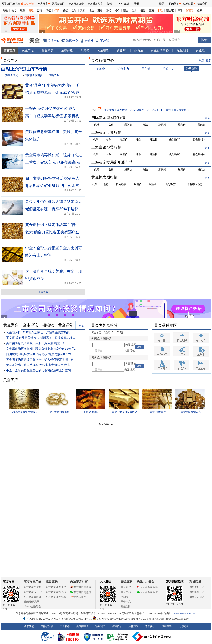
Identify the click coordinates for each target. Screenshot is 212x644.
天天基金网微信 (147, 592)
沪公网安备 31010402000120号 (111, 619)
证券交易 (188, 4)
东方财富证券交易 (56, 597)
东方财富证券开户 (56, 587)
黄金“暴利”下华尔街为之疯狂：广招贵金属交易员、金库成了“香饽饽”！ (53, 93)
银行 (117, 10)
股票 (22, 10)
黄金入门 (182, 50)
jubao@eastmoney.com (185, 613)
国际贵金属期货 (34, 75)
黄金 (34, 40)
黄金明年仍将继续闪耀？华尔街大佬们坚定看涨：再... (41, 360)
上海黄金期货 (10, 75)
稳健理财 (126, 606)
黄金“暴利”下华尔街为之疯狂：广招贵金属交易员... (39, 332)
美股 (83, 10)
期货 (100, 10)
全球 (74, 10)
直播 (152, 10)
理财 (134, 10)
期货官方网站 (197, 597)
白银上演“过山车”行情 (24, 69)
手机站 (89, 40)
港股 (91, 10)
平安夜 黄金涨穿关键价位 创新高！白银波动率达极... (40, 338)
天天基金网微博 (147, 587)
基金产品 (126, 602)
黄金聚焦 (47, 50)
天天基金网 (58, 4)
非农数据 (122, 110)
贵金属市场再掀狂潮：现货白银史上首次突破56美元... (41, 349)
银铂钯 (85, 50)
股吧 (160, 10)
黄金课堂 (66, 325)
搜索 (200, 10)
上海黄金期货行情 (106, 132)
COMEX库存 (137, 110)
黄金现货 (103, 50)
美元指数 (191, 69)
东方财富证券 (76, 4)
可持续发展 (47, 626)
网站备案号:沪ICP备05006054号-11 (73, 619)
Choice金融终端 (32, 606)
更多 (208, 61)
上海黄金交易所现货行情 (112, 162)
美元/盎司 (131, 345)
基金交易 (126, 592)
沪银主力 (169, 69)
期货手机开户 (197, 587)
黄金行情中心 (160, 50)
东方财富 (9, 581)
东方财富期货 (175, 581)
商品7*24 (54, 75)
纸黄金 (139, 50)
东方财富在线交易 (56, 592)
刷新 (201, 61)
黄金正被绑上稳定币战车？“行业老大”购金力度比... (39, 365)
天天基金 (106, 581)
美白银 (146, 69)
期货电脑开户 (197, 592)
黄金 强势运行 (158, 412)
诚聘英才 (117, 626)
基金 (126, 10)
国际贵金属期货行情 (108, 118)
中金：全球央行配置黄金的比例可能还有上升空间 (38, 370)
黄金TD (122, 50)
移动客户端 (27, 4)
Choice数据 (123, 4)
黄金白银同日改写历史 (124, 412)
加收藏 (16, 4)
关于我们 (29, 626)
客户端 (105, 40)
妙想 (110, 4)
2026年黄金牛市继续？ (25, 412)
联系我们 (100, 626)
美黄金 (101, 69)
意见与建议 (78, 597)
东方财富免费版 (33, 587)
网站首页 (7, 4)
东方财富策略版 (33, 597)
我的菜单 (174, 4)
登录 (162, 4)
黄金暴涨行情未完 (191, 412)
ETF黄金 (166, 110)
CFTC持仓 (153, 110)
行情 (57, 10)
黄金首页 (9, 50)
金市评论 (67, 50)
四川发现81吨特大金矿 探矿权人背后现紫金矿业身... (40, 354)
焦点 (14, 10)
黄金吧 (200, 50)
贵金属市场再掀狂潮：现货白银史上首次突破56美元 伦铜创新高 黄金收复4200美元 (54, 162)
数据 (65, 10)
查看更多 (43, 292)
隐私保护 (150, 626)
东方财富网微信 (81, 592)
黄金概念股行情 (105, 177)
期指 (40, 10)
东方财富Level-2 (33, 592)
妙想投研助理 (31, 602)
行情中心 (54, 40)
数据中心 (72, 40)
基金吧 (170, 10)
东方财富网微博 (81, 587)
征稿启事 (167, 626)
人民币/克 (130, 351)
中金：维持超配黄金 (58, 412)
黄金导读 (28, 50)
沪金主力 (123, 69)
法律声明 (133, 626)
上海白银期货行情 (106, 147)
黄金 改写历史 (91, 412)
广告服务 (65, 626)
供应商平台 (82, 626)
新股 (31, 10)
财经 (5, 10)
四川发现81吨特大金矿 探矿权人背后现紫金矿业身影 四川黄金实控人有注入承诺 (52, 186)
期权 (48, 10)
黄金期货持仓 (181, 110)
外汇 (109, 10)
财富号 (190, 10)
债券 (143, 10)
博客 (180, 10)
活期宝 (124, 597)
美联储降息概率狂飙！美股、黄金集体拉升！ (35, 343)
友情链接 (183, 626)
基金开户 (126, 587)
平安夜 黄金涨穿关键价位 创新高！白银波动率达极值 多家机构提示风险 (52, 116)
